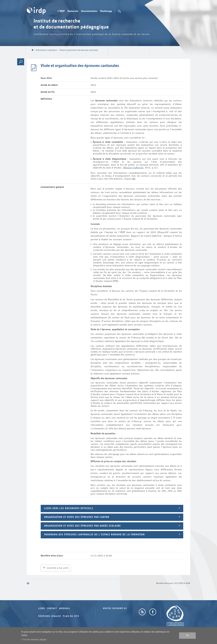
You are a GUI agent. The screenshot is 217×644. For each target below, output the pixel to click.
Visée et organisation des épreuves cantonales (79, 50)
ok (187, 636)
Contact (52, 609)
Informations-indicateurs (46, 50)
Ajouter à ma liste (58, 568)
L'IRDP (61, 11)
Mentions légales (50, 616)
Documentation (89, 11)
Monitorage (106, 11)
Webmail (65, 609)
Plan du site (71, 616)
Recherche (73, 11)
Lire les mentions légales (35, 639)
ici (134, 179)
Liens (42, 609)
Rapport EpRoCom (134, 168)
